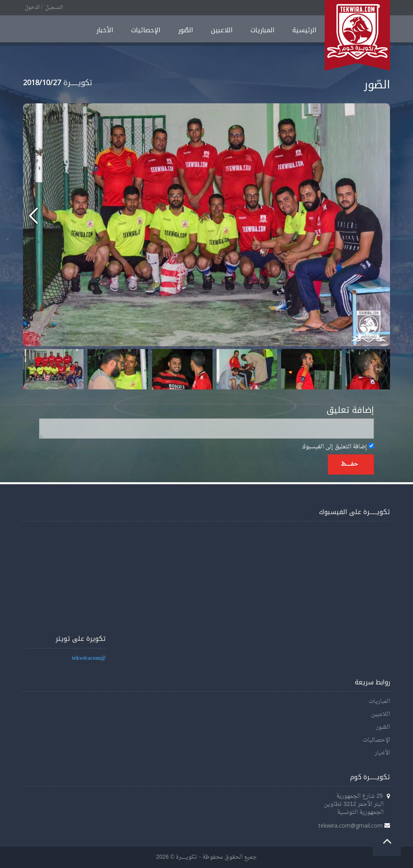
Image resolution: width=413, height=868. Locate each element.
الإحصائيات (146, 30)
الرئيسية (305, 30)
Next (380, 369)
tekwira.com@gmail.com (351, 825)
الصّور (186, 30)
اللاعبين (222, 30)
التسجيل (54, 8)
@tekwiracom (89, 658)
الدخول (32, 8)
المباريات (263, 30)
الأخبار (105, 30)
